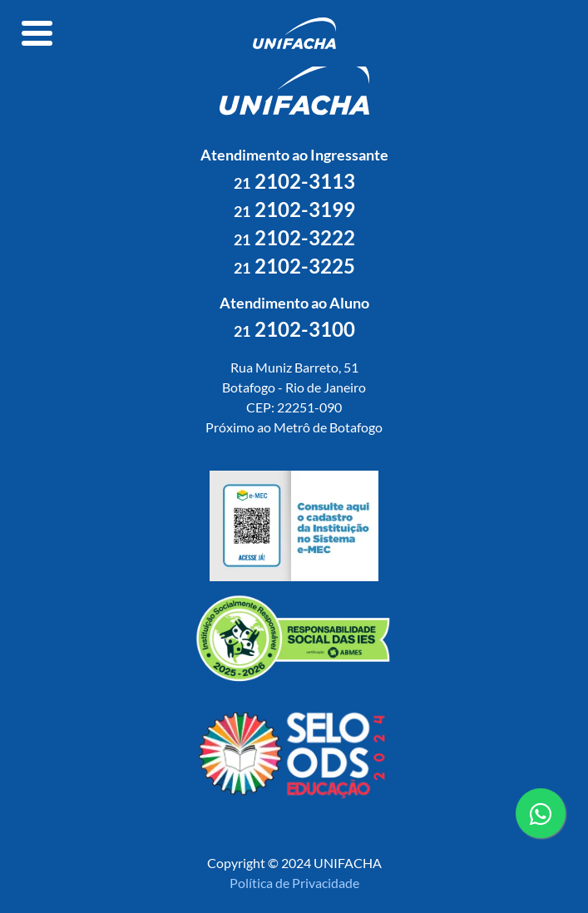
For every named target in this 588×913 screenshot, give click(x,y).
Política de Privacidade (294, 883)
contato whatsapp (541, 820)
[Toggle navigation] (37, 33)
